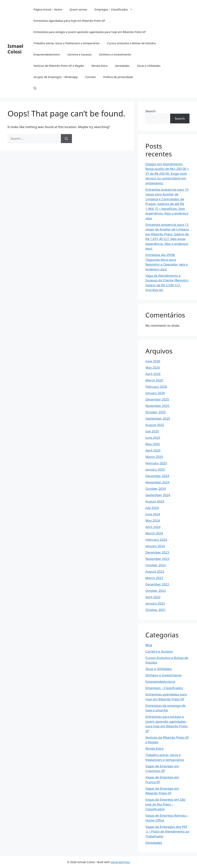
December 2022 (157, 584)
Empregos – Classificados (115, 9)
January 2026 (155, 393)
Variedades (122, 66)
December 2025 (157, 399)
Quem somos (78, 9)
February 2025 (156, 463)
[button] (35, 88)
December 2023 (157, 552)
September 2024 (158, 495)
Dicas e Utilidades (149, 66)
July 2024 (152, 508)
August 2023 (155, 571)
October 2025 (155, 412)
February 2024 (156, 540)
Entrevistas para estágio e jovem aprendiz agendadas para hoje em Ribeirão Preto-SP (90, 32)
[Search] (66, 139)
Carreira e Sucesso (80, 54)
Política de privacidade (118, 77)
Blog (149, 645)
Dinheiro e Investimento (115, 54)
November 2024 (157, 482)
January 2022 (155, 603)
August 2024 (155, 501)
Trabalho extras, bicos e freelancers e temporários (67, 43)
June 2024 (153, 514)
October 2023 (155, 565)
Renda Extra (99, 66)
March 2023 (154, 578)
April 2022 (153, 597)
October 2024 (155, 489)
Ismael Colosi (15, 49)
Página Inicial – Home (48, 9)
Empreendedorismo (47, 54)
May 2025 (153, 444)
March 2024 (154, 533)
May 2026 (153, 367)
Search (150, 111)
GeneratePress (120, 862)
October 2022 (155, 591)
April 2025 (153, 450)
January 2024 (155, 546)
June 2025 (153, 438)
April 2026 (153, 374)
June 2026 (153, 361)
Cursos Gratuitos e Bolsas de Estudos (132, 43)
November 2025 (157, 406)
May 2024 (153, 520)
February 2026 (156, 387)
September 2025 (158, 418)
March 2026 (154, 380)
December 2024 (157, 476)
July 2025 (152, 431)
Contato (91, 77)
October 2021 (155, 610)
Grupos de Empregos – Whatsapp (56, 77)
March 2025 (154, 457)
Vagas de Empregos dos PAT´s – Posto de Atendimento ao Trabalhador (167, 831)
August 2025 (155, 425)
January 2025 (155, 469)
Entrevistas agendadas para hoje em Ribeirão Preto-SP (69, 21)
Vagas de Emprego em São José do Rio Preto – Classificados (165, 804)
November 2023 (157, 559)
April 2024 (153, 527)
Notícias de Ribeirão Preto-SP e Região (59, 66)
